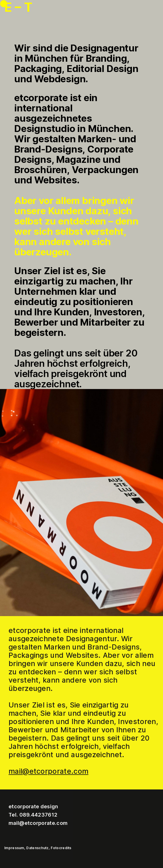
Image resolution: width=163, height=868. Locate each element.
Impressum (14, 848)
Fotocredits (61, 848)
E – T (18, 7)
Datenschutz (37, 848)
